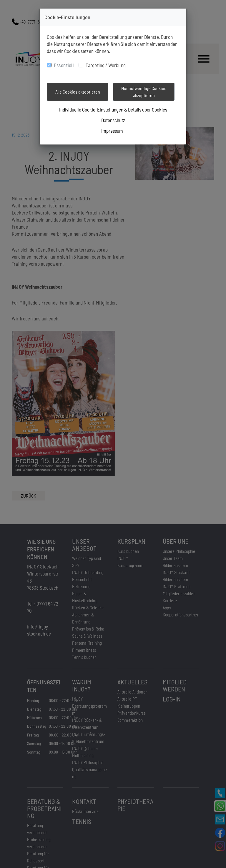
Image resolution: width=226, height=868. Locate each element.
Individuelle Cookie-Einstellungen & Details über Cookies (113, 109)
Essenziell (64, 65)
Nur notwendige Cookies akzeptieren (144, 92)
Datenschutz (113, 120)
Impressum (112, 131)
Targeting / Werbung (106, 65)
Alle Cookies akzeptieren (78, 92)
